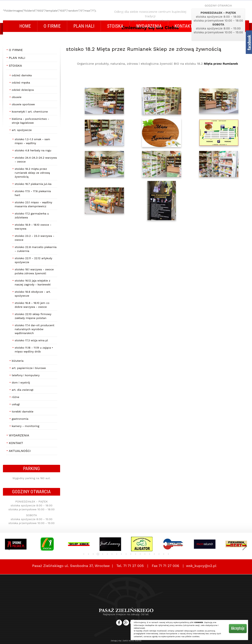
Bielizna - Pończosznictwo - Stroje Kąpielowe (30, 121)
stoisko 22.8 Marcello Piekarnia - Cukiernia (36, 249)
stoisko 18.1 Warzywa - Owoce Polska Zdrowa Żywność (34, 271)
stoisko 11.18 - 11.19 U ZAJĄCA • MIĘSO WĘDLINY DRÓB (34, 350)
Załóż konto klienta (132, 641)
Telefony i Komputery (26, 375)
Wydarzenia (149, 26)
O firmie (52, 26)
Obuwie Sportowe (23, 104)
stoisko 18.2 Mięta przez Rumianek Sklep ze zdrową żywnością (32, 173)
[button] (8, 546)
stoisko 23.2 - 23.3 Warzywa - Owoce (34, 238)
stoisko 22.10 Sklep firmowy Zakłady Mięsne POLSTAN (33, 316)
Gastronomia (20, 419)
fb (249, 42)
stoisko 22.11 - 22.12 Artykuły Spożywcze (33, 260)
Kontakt (183, 26)
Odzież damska (22, 75)
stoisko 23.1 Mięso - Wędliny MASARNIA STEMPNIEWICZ (33, 204)
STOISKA (115, 26)
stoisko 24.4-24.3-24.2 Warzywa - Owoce (36, 160)
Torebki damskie (23, 411)
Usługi (16, 404)
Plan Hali (84, 26)
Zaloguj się (116, 641)
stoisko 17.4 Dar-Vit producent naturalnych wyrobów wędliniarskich (34, 329)
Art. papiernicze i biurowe (29, 368)
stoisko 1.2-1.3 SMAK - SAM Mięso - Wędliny (32, 141)
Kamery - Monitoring (25, 426)
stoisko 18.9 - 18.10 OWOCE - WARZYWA (33, 227)
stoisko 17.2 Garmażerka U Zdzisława (32, 215)
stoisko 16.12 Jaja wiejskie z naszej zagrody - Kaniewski (33, 282)
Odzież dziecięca (23, 90)
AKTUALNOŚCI (20, 451)
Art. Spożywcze (22, 130)
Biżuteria (18, 361)
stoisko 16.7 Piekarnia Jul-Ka (33, 184)
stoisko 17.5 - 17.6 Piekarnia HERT (33, 193)
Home (25, 26)
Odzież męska (21, 83)
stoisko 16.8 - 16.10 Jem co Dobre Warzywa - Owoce (32, 305)
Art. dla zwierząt (23, 390)
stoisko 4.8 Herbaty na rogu (33, 150)
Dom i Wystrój (21, 382)
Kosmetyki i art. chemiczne (30, 112)
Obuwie (17, 97)
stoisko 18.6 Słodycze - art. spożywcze (33, 294)
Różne (15, 397)
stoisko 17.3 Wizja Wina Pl (31, 340)
